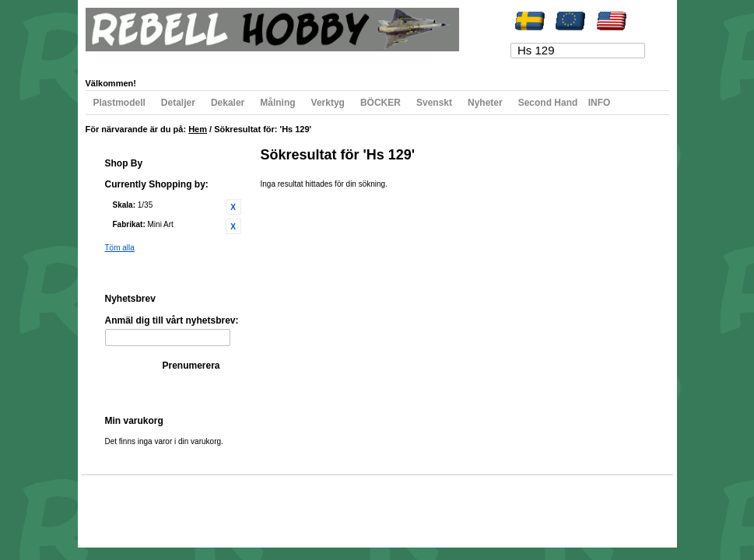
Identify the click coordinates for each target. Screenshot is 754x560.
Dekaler (228, 103)
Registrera (355, 60)
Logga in (404, 60)
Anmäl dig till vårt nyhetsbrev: (172, 320)
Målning (277, 103)
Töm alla (120, 248)
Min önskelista (177, 60)
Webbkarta (118, 505)
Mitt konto (118, 60)
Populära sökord (172, 505)
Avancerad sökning (242, 505)
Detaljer (178, 103)
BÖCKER (381, 103)
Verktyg (328, 103)
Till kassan (302, 60)
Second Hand (548, 103)
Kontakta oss (305, 505)
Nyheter (485, 103)
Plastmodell (119, 103)
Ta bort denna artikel (233, 207)
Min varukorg (243, 60)
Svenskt (434, 103)
